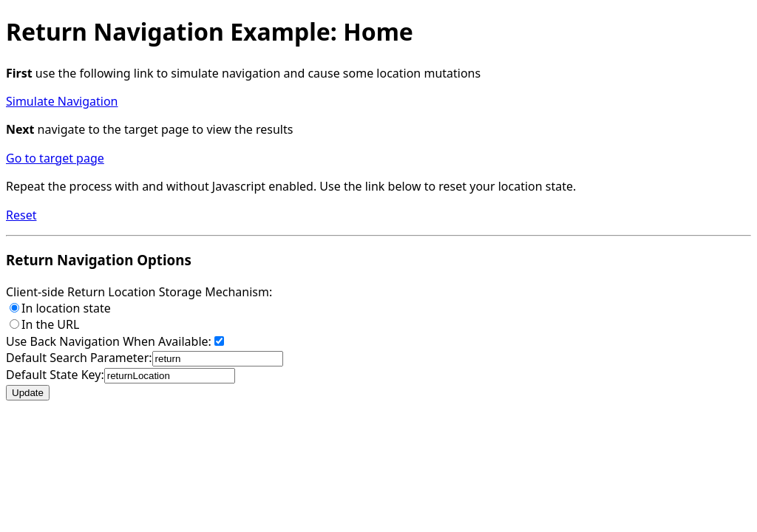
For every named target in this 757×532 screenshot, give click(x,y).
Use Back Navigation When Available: (115, 341)
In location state (60, 308)
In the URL (44, 324)
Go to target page (55, 158)
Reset (21, 215)
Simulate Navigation (62, 101)
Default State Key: (120, 375)
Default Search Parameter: (145, 358)
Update (28, 393)
